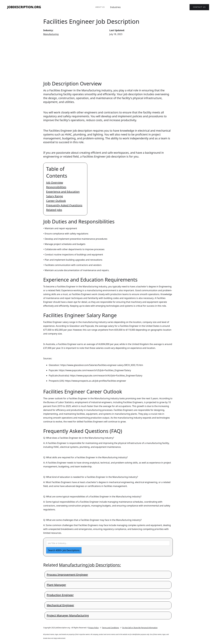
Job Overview (55, 183)
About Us (100, 7)
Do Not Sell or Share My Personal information (140, 628)
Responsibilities (56, 187)
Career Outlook (56, 201)
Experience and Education (63, 192)
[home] (24, 7)
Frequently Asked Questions (64, 205)
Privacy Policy (94, 628)
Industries (115, 7)
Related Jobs (54, 210)
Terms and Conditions (111, 628)
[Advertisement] (108, 58)
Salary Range (55, 196)
